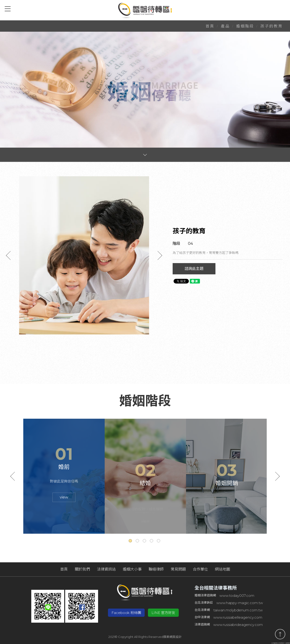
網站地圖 (222, 569)
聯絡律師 (156, 569)
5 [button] (159, 541)
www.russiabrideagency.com (238, 625)
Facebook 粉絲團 (126, 613)
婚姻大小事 (132, 569)
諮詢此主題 (194, 269)
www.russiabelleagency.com (238, 617)
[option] (84, 255)
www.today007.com (237, 596)
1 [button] (131, 541)
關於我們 (82, 569)
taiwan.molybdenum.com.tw (238, 610)
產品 (225, 26)
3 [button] (145, 541)
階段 (176, 243)
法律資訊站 (106, 569)
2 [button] (138, 541)
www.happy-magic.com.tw (240, 603)
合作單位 (200, 569)
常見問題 (178, 569)
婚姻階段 (245, 26)
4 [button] (152, 541)
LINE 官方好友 (163, 613)
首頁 (210, 26)
